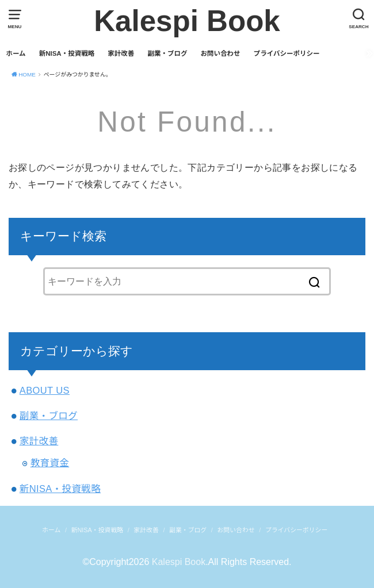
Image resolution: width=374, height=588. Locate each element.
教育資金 (50, 463)
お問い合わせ (221, 53)
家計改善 (121, 53)
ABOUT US (45, 390)
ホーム (16, 53)
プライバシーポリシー (287, 53)
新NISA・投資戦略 (67, 53)
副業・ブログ (167, 53)
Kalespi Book (187, 21)
